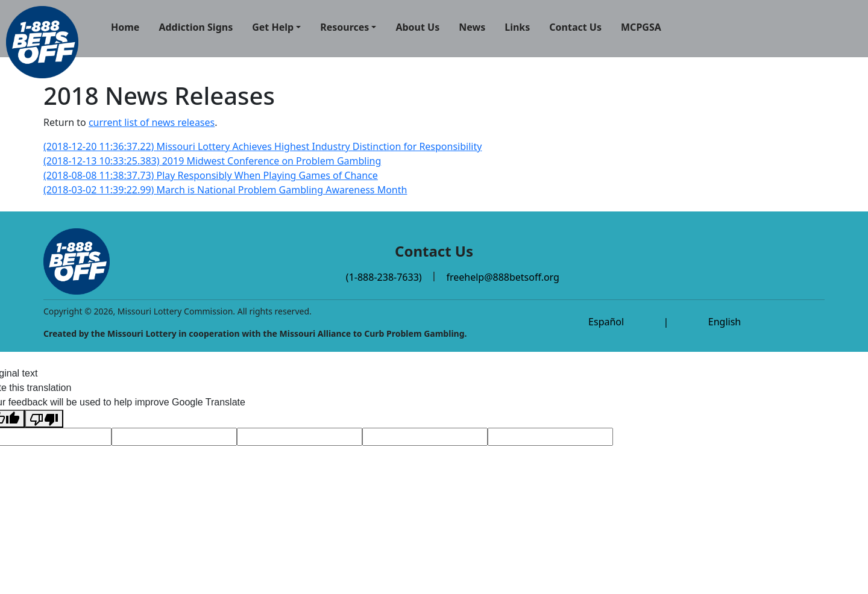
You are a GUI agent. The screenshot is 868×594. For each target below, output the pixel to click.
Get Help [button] (273, 27)
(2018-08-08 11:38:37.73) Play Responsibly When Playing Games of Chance (211, 175)
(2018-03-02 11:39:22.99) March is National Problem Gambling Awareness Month (225, 190)
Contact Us (575, 27)
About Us (417, 27)
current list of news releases (152, 122)
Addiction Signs (196, 27)
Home (125, 27)
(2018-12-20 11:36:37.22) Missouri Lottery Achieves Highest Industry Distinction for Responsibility (263, 146)
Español (606, 322)
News (472, 27)
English (725, 322)
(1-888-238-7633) (384, 277)
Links (517, 27)
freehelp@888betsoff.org (503, 277)
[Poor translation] (44, 419)
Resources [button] (344, 27)
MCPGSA (641, 27)
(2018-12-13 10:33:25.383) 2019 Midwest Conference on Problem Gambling (212, 161)
